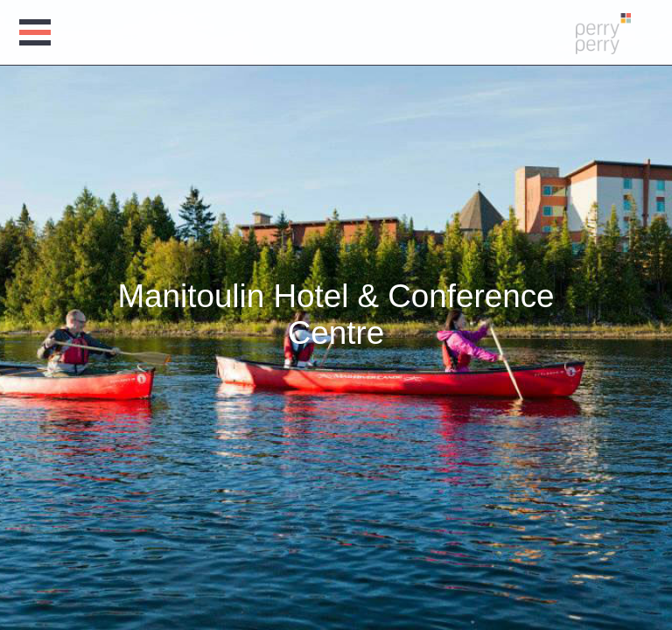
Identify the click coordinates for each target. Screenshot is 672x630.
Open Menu (38, 33)
